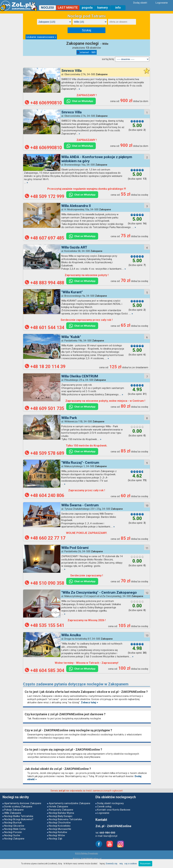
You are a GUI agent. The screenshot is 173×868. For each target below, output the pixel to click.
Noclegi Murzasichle (60, 829)
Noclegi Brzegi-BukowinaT (19, 819)
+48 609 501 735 (45, 408)
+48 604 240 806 (45, 495)
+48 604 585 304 (45, 671)
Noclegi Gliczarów (14, 826)
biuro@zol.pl (110, 836)
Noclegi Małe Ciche (15, 829)
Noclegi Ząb (55, 839)
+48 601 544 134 (45, 328)
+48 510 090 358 (45, 583)
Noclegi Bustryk (13, 822)
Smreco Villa (71, 71)
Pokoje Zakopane (14, 810)
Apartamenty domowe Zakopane (23, 803)
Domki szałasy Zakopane (18, 806)
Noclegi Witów (57, 835)
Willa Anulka (71, 635)
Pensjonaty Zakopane (61, 810)
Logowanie (103, 813)
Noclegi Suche (12, 835)
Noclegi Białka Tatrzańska (19, 816)
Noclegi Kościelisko (60, 826)
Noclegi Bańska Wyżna (61, 813)
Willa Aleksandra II (76, 206)
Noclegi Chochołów (60, 822)
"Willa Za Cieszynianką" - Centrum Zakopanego (99, 592)
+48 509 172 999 (45, 196)
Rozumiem (145, 864)
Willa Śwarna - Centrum (80, 505)
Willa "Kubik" (71, 337)
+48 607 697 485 (45, 238)
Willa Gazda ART (74, 247)
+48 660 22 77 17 (45, 538)
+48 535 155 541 (45, 625)
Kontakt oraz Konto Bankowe (114, 810)
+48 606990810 (43, 103)
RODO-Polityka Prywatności (86, 853)
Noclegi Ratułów (58, 832)
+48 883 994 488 (45, 283)
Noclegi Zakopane (14, 839)
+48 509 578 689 (45, 453)
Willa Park (69, 418)
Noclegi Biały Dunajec (61, 816)
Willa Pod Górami (75, 548)
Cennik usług (104, 806)
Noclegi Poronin (13, 832)
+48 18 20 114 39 (45, 367)
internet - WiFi (87, 52)
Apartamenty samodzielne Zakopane (70, 803)
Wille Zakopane (13, 813)
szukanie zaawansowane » (41, 37)
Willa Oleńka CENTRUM (80, 376)
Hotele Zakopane (58, 806)
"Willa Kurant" (72, 292)
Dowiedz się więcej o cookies (121, 864)
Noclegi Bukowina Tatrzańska (65, 819)
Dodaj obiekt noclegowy (110, 803)
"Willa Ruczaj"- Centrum (80, 463)
